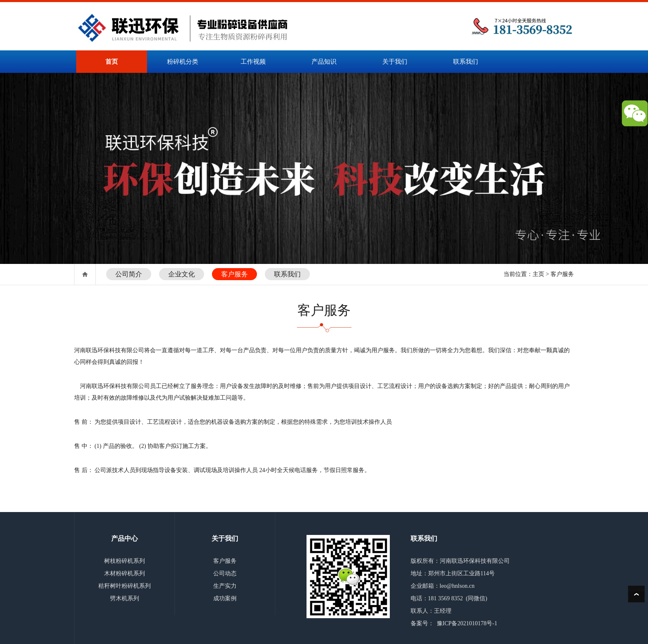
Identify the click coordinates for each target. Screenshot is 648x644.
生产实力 (225, 586)
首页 (112, 62)
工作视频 (253, 62)
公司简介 (129, 274)
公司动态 (225, 573)
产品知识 (324, 62)
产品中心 (125, 538)
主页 (538, 274)
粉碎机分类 (183, 62)
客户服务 (234, 274)
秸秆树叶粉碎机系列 (125, 586)
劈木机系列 (125, 598)
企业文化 (182, 274)
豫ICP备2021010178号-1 (467, 623)
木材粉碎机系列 (125, 573)
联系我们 (466, 62)
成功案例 (225, 598)
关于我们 (395, 62)
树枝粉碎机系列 (125, 561)
